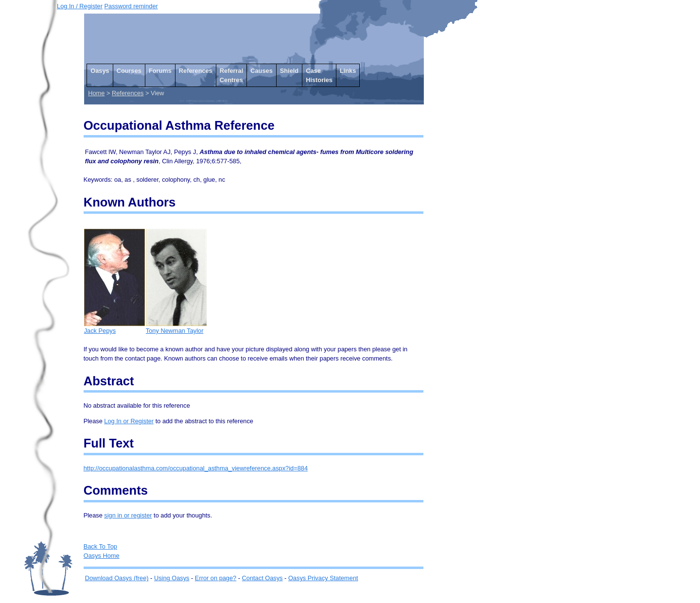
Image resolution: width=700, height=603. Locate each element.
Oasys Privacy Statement (323, 578)
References (196, 71)
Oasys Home (102, 556)
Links (348, 71)
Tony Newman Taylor (176, 327)
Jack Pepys (114, 327)
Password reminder (131, 6)
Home (96, 93)
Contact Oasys (262, 578)
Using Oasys (172, 578)
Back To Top (100, 546)
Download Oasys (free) (117, 578)
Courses (129, 71)
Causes (262, 71)
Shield (289, 71)
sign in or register (128, 515)
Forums (160, 71)
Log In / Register (80, 6)
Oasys (100, 71)
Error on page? (216, 578)
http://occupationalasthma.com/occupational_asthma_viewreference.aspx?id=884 (196, 468)
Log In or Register (129, 421)
